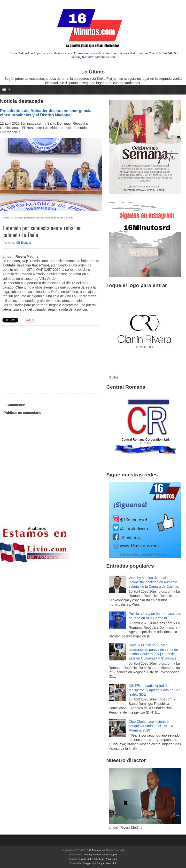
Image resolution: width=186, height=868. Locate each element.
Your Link (86, 859)
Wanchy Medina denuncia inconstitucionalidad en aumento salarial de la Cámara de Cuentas (154, 582)
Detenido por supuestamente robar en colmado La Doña (42, 231)
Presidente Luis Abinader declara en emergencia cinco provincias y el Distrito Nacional (46, 113)
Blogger (87, 863)
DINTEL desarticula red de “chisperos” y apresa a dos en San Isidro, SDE (155, 690)
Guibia (114, 377)
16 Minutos (95, 850)
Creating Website (92, 854)
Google (101, 863)
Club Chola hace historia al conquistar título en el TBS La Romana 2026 (151, 726)
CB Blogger (24, 243)
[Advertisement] (40, 359)
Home (6, 217)
